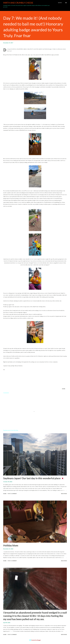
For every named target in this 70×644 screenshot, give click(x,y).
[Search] (60, 3)
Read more (64, 494)
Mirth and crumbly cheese (18, 3)
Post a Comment (12, 494)
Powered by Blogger (35, 640)
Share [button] (64, 389)
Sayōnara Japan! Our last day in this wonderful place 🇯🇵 (34, 478)
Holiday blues (11, 545)
